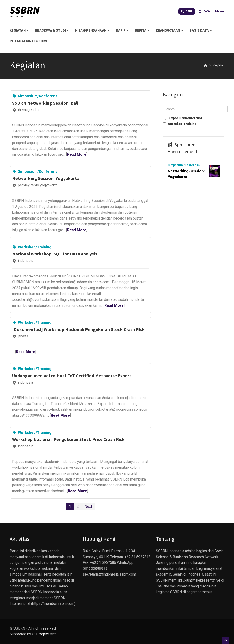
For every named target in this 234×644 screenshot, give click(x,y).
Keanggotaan (170, 30)
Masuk (220, 11)
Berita (143, 30)
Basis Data (201, 30)
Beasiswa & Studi (53, 30)
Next (88, 507)
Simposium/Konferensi (182, 118)
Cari (187, 11)
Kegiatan (20, 30)
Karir (123, 30)
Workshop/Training (180, 124)
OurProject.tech (44, 634)
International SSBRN (28, 41)
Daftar (205, 11)
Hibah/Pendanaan (93, 30)
